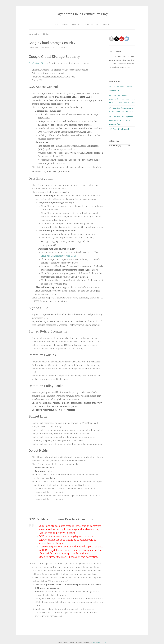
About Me (76, 24)
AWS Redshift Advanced (119, 129)
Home (57, 24)
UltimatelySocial (99, 642)
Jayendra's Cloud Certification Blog (82, 14)
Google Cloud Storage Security (54, 43)
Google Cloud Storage (39, 63)
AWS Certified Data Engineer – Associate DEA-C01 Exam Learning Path (121, 120)
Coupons (66, 24)
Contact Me (88, 24)
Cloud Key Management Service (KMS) (59, 256)
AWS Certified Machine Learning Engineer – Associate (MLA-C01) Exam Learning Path (122, 99)
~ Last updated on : (48, 47)
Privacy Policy (102, 24)
